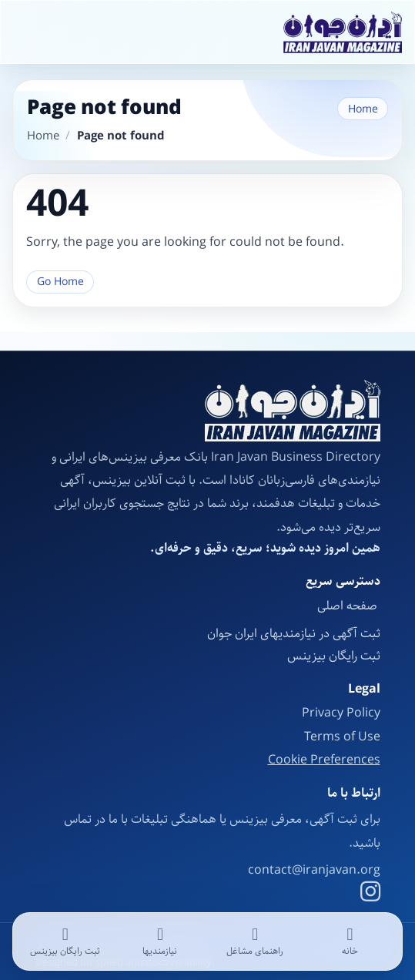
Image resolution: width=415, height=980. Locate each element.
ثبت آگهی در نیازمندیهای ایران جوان (294, 634)
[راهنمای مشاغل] (255, 941)
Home (363, 109)
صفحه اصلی (349, 606)
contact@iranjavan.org (314, 871)
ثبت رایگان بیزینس (334, 656)
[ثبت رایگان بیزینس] (65, 941)
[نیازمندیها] (160, 941)
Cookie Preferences (324, 760)
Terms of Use (342, 737)
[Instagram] (370, 894)
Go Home (60, 282)
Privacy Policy (341, 713)
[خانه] (350, 941)
